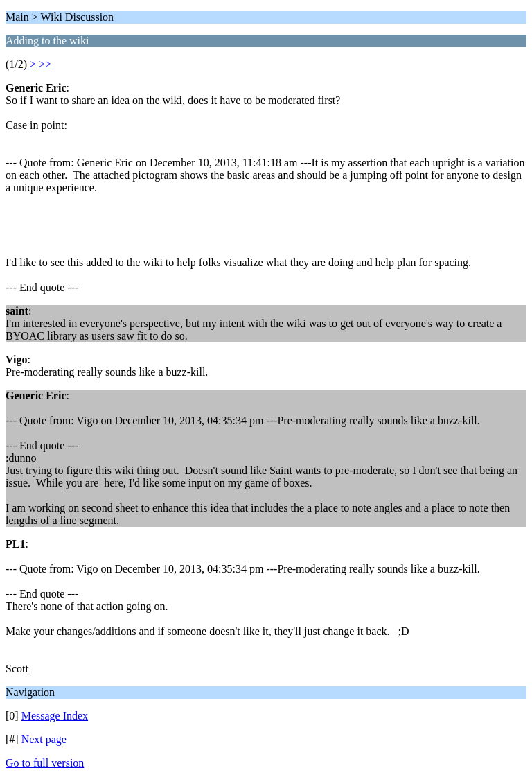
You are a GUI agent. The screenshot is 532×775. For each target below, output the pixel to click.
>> (45, 64)
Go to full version (45, 763)
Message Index (55, 716)
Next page (44, 739)
